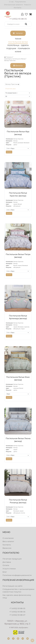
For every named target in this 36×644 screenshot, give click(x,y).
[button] (18, 24)
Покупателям (20, 2)
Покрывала (24, 48)
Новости (27, 5)
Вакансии (7, 548)
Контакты (18, 8)
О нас (11, 2)
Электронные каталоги (13, 5)
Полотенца (13, 45)
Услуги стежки (9, 569)
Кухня (18, 52)
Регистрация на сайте (12, 586)
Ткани (18, 39)
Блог (5, 572)
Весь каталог (8, 541)
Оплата (6, 565)
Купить (9, 152)
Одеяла (25, 45)
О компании (8, 538)
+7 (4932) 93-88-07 (17, 615)
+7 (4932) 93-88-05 (17, 608)
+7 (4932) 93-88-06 (17, 612)
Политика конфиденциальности (17, 575)
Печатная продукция (12, 559)
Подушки (11, 48)
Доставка (7, 562)
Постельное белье (18, 42)
